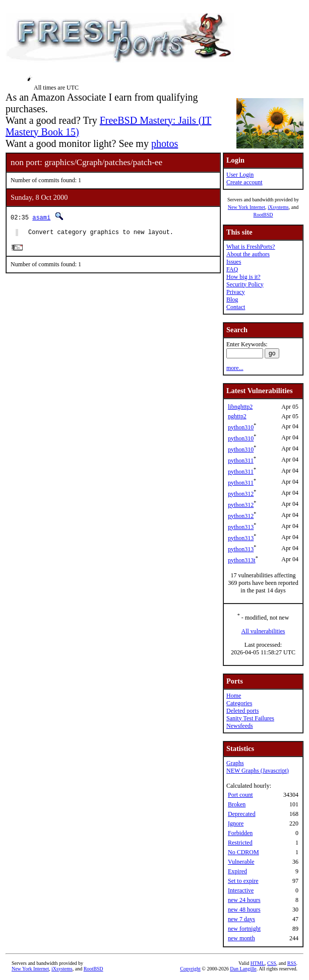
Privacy (236, 292)
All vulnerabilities (263, 631)
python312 (241, 494)
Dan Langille (243, 969)
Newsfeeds (240, 726)
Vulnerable (241, 862)
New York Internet (246, 207)
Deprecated (242, 814)
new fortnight (244, 929)
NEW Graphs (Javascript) (258, 771)
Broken (237, 804)
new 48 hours (244, 910)
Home (234, 696)
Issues (234, 262)
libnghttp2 (240, 407)
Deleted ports (242, 711)
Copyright (190, 969)
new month (241, 938)
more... (235, 368)
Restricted (240, 843)
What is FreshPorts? (251, 247)
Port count (240, 795)
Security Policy (245, 284)
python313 (241, 527)
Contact (236, 307)
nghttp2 (237, 416)
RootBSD (263, 215)
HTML (258, 963)
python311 (241, 461)
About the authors (248, 254)
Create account (244, 182)
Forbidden (240, 833)
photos (165, 143)
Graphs (235, 763)
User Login (240, 175)
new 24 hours (244, 900)
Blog (232, 299)
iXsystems (278, 207)
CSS (272, 963)
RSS (292, 963)
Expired (237, 871)
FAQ (232, 269)
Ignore (236, 823)
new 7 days (241, 919)
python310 (241, 427)
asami (41, 217)
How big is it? (243, 277)
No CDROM (243, 852)
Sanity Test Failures (250, 718)
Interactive (241, 890)
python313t (242, 560)
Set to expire (243, 881)
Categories (239, 703)
